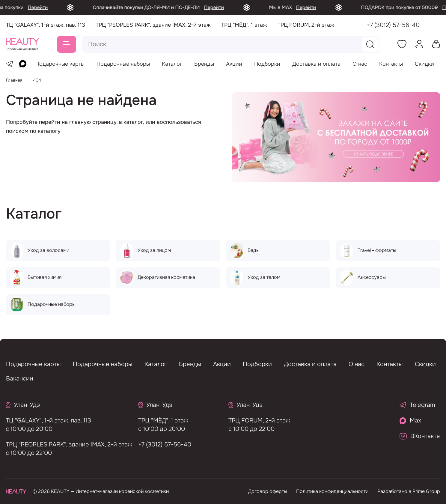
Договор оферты (268, 491)
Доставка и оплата (316, 64)
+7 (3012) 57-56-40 (393, 25)
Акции (234, 64)
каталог (133, 122)
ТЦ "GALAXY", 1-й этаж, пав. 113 (46, 420)
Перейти (50, 7)
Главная (14, 80)
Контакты (391, 64)
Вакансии (20, 379)
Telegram (417, 405)
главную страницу (93, 122)
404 (37, 80)
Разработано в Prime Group (409, 491)
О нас (360, 64)
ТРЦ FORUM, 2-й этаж (257, 420)
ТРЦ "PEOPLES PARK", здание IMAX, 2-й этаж (66, 444)
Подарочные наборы (123, 64)
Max (410, 420)
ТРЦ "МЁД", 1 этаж (161, 420)
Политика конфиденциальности (332, 491)
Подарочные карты (60, 64)
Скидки (424, 64)
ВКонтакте (420, 436)
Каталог (172, 64)
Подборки (267, 64)
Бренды (204, 64)
